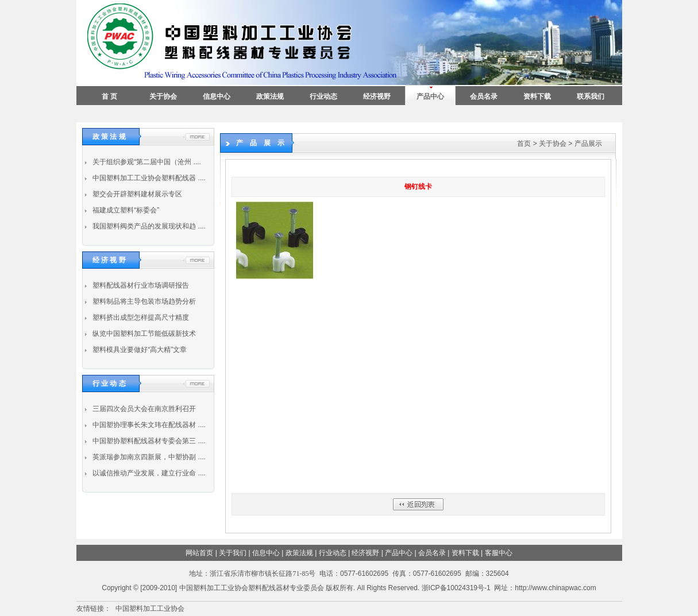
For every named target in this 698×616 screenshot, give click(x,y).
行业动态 (323, 96)
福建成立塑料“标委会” (125, 210)
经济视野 (377, 96)
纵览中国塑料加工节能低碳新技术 (143, 334)
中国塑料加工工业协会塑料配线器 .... (148, 178)
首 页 (109, 96)
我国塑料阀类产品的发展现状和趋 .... (148, 226)
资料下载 (537, 96)
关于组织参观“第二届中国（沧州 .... (146, 162)
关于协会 (163, 96)
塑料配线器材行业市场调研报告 (140, 285)
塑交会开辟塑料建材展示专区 (136, 194)
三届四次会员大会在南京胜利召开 (143, 409)
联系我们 (591, 96)
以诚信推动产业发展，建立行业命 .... (148, 473)
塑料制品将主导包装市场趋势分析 (143, 301)
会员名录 (484, 96)
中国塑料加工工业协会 (150, 609)
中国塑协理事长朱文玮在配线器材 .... (148, 425)
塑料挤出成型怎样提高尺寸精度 (140, 317)
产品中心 (430, 96)
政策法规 (270, 96)
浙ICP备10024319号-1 (456, 588)
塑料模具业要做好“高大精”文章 (139, 350)
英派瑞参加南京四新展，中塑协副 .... (148, 457)
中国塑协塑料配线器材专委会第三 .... (148, 441)
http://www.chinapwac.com (555, 588)
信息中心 (217, 96)
